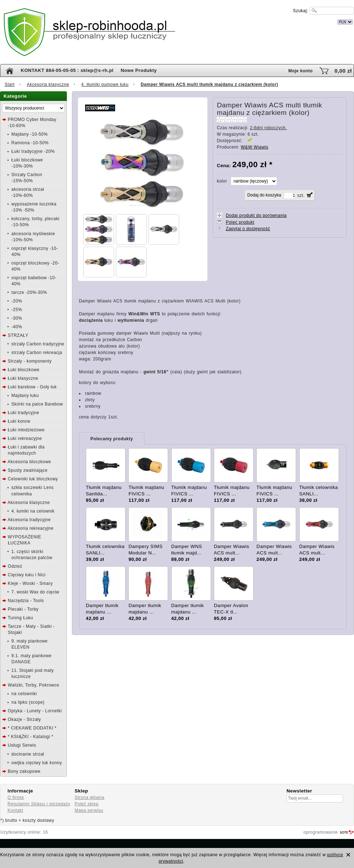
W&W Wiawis (254, 147)
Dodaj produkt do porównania (256, 215)
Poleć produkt (240, 222)
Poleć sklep (87, 804)
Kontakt (15, 810)
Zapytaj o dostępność (248, 229)
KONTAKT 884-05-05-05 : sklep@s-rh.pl (67, 70)
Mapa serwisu (89, 810)
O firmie (16, 797)
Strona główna (90, 797)
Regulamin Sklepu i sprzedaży (39, 804)
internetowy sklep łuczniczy (208, 21)
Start (10, 84)
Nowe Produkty (139, 70)
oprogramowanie (321, 832)
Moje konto (300, 71)
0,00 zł (343, 71)
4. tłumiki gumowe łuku (105, 84)
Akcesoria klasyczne (48, 84)
